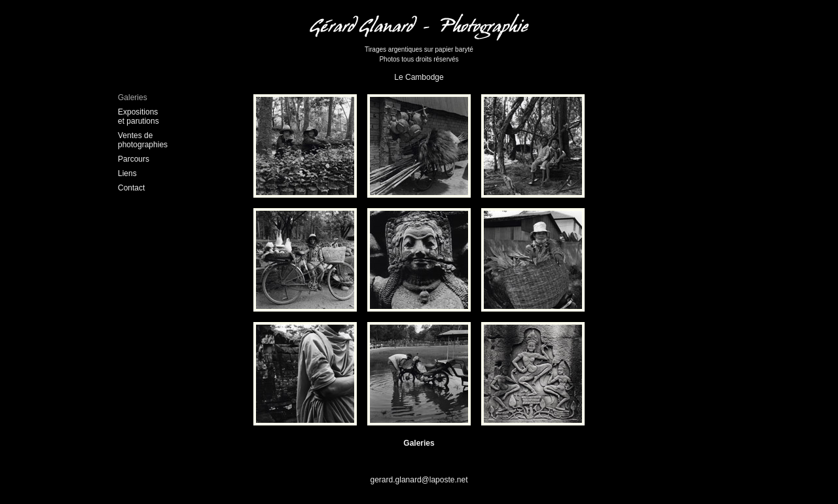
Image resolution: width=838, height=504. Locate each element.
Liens (127, 173)
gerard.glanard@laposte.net (419, 480)
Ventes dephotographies (143, 140)
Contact (131, 188)
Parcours (134, 159)
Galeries (133, 98)
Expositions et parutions (138, 117)
